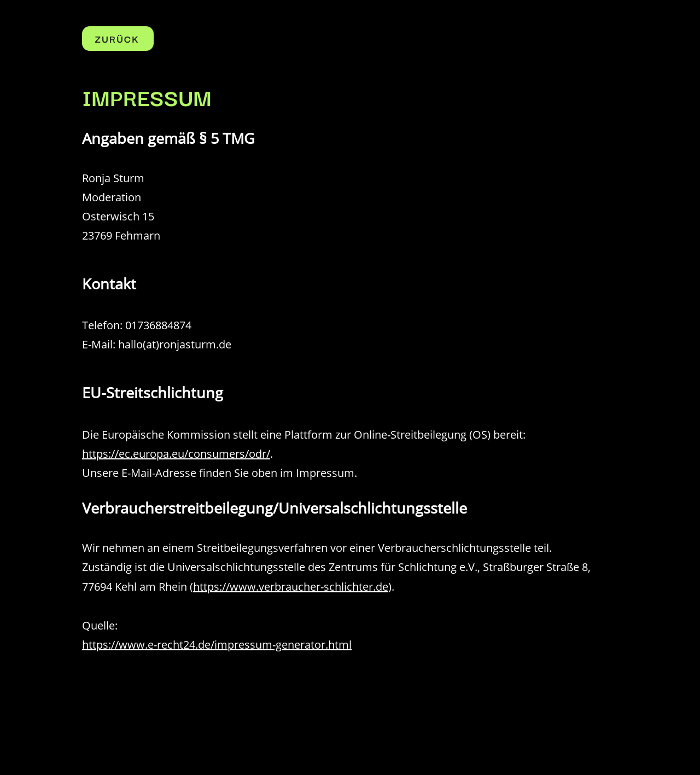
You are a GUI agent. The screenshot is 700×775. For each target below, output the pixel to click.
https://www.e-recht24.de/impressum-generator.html (217, 645)
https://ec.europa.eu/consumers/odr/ (176, 454)
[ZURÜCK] (118, 39)
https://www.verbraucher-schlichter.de (291, 587)
